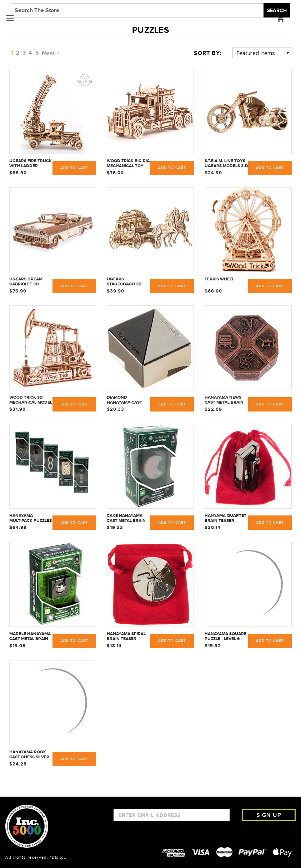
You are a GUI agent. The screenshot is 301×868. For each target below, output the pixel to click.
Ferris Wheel (219, 279)
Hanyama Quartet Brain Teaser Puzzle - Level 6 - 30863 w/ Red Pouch (225, 518)
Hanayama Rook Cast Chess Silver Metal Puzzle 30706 (31, 755)
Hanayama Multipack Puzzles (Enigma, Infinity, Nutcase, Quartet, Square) (31, 518)
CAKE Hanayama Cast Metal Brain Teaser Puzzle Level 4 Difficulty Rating (127, 518)
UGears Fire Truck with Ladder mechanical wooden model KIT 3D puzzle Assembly (31, 164)
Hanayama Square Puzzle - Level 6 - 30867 (225, 637)
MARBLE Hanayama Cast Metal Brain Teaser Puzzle (30, 637)
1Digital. (58, 857)
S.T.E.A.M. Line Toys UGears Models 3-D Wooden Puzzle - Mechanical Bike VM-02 (226, 164)
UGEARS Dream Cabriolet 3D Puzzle (26, 282)
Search (277, 10)
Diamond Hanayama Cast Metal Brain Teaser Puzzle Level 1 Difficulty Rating (127, 400)
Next (50, 53)
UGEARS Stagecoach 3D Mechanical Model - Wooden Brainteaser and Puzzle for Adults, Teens (129, 282)
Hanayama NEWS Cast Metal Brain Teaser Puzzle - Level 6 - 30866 (224, 400)
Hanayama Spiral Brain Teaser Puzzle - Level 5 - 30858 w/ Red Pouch (126, 637)
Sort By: (208, 53)
